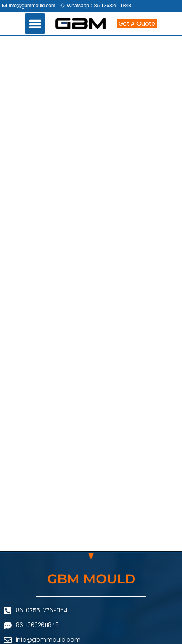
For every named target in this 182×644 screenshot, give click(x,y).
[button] (35, 24)
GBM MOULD (91, 579)
